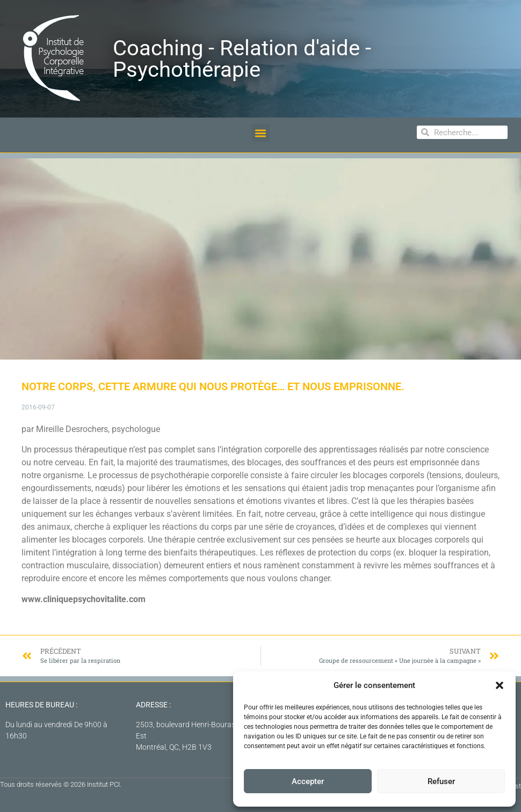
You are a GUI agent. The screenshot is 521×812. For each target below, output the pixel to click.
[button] (500, 685)
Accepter (308, 781)
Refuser (441, 781)
